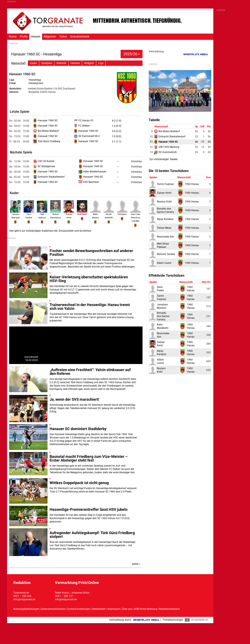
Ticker (63, 37)
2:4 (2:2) (117, 131)
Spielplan (47, 63)
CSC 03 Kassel (44, 161)
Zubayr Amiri (69, 214)
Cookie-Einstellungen (79, 609)
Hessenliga (35, 80)
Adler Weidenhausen (92, 172)
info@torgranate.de (24, 599)
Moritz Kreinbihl (109, 214)
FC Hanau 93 (84, 121)
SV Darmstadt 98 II (87, 136)
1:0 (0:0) (117, 136)
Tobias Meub (164, 228)
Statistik (61, 63)
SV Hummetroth (165, 152)
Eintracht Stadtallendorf (49, 177)
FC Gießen (82, 126)
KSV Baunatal (89, 182)
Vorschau (136, 161)
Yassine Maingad (15, 214)
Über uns (127, 609)
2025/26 (132, 54)
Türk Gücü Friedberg (47, 141)
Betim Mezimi (95, 214)
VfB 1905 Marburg (167, 147)
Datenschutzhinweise (53, 609)
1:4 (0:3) (117, 126)
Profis (24, 37)
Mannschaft (18, 63)
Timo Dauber (29, 214)
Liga (101, 63)
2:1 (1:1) (117, 142)
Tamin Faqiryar (165, 184)
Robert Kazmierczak (56, 214)
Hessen (36, 37)
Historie (75, 63)
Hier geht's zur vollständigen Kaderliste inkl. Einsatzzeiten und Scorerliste (50, 231)
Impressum (114, 609)
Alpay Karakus (165, 219)
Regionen (50, 37)
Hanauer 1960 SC (45, 121)
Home (13, 37)
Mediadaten (99, 609)
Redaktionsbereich (169, 609)
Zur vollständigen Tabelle (163, 159)
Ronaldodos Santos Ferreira (163, 316)
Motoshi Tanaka (166, 254)
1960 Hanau (192, 184)
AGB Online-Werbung (146, 609)
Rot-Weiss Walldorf (46, 131)
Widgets (89, 63)
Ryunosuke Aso (166, 237)
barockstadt (31, 357)
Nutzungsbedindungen (26, 609)
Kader (33, 63)
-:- (118, 161)
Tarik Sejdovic (42, 214)
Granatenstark (80, 37)
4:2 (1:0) (117, 121)
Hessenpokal (36, 83)
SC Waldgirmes (44, 166)
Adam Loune (164, 263)
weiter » (136, 564)
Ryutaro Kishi (164, 202)
